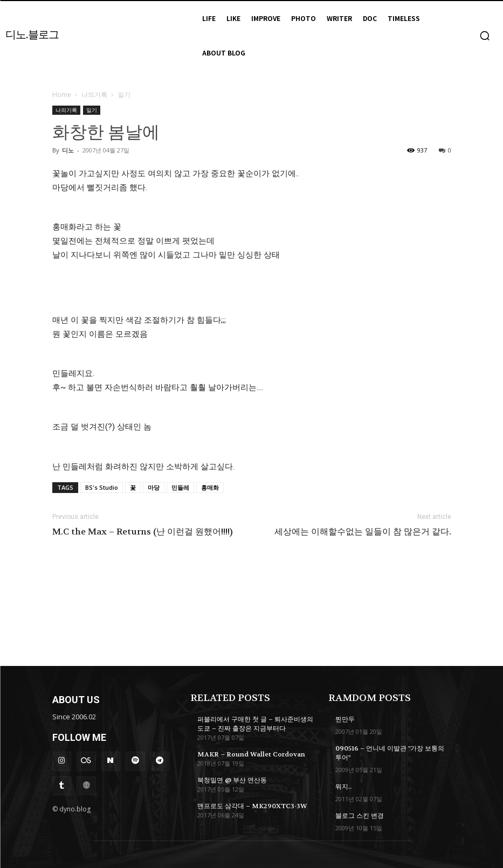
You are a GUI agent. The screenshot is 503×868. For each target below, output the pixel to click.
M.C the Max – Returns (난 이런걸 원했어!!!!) (143, 532)
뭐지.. (343, 786)
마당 (154, 487)
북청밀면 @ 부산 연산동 (232, 780)
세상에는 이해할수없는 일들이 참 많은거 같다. (363, 532)
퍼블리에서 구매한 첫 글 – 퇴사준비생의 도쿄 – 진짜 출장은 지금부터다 (255, 724)
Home (62, 95)
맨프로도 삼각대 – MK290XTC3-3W (252, 805)
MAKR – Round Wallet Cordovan (251, 754)
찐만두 (345, 719)
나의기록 (94, 95)
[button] (485, 36)
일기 (92, 110)
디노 (68, 150)
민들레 (180, 487)
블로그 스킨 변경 (360, 815)
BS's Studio (102, 487)
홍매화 (210, 487)
